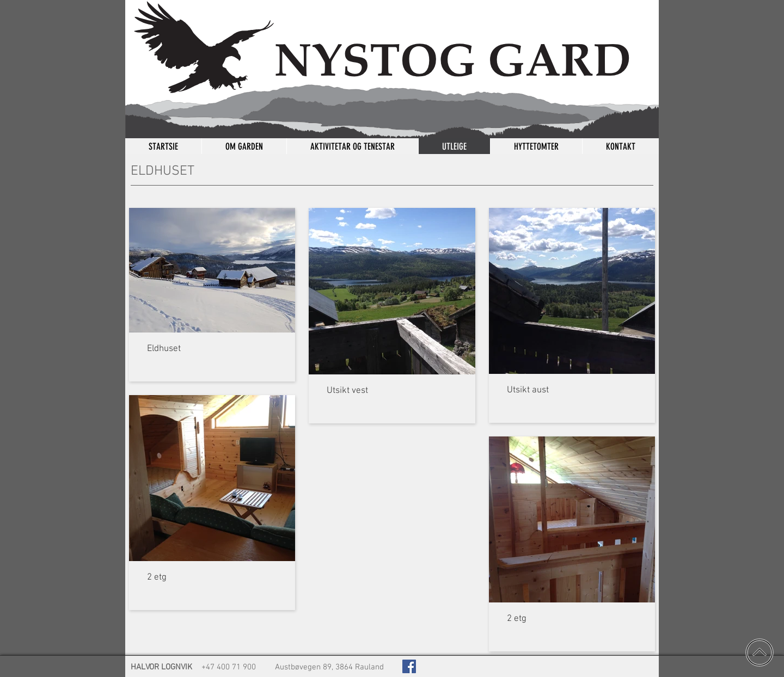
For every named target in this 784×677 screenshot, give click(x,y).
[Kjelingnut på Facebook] (409, 666)
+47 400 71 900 (229, 667)
